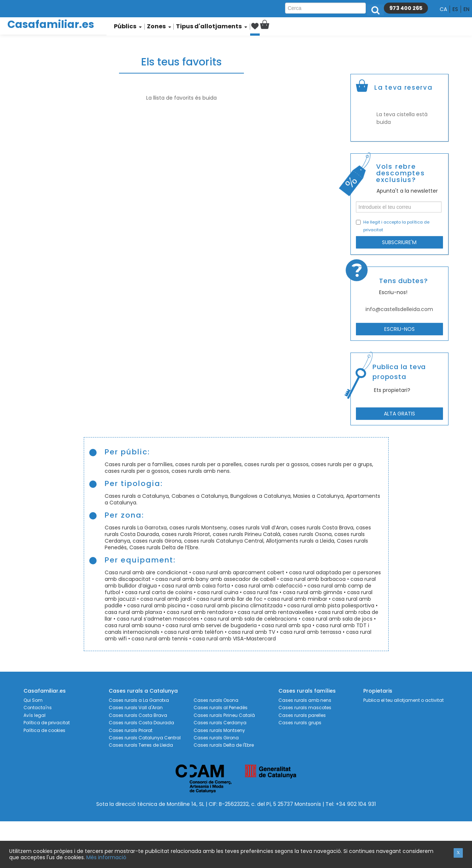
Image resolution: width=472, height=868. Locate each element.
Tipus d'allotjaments (208, 26)
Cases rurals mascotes (305, 708)
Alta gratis (399, 414)
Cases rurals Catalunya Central (145, 738)
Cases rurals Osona (216, 700)
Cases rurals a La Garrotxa (139, 700)
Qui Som (33, 700)
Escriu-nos (399, 329)
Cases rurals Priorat (131, 731)
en (466, 9)
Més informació (106, 857)
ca (443, 9)
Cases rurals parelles (302, 715)
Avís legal (35, 715)
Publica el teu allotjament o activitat (403, 700)
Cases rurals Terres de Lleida (141, 745)
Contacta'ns (38, 708)
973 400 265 (406, 8)
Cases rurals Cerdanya (220, 723)
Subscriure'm (399, 242)
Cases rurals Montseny (219, 731)
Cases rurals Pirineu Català (224, 715)
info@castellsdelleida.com (399, 309)
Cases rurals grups (300, 723)
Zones (158, 26)
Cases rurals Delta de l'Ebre (224, 745)
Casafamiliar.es (51, 24)
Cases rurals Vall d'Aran (136, 708)
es (455, 9)
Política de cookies (44, 731)
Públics (128, 26)
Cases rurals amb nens (305, 700)
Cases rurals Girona (216, 738)
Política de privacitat (47, 723)
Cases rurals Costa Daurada (141, 723)
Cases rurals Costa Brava (138, 715)
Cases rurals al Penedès (221, 708)
